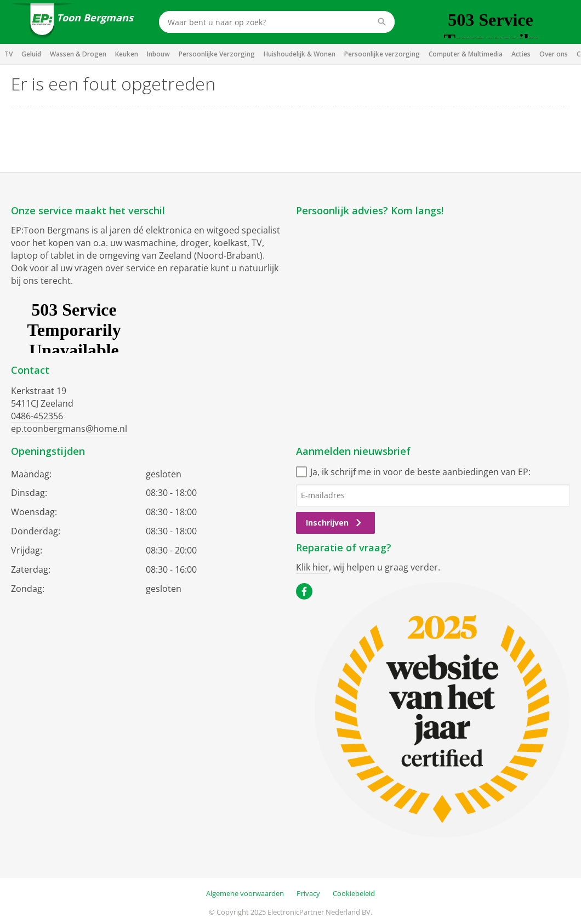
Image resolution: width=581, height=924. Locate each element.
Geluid (31, 54)
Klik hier (312, 567)
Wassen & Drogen (78, 54)
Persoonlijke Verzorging (217, 54)
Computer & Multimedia (466, 54)
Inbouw (158, 54)
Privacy (308, 893)
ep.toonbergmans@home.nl (69, 429)
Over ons (554, 54)
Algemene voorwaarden (245, 893)
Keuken (127, 54)
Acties (521, 54)
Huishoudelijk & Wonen (300, 54)
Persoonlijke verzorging (382, 54)
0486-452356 (37, 416)
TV (8, 54)
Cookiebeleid (354, 893)
